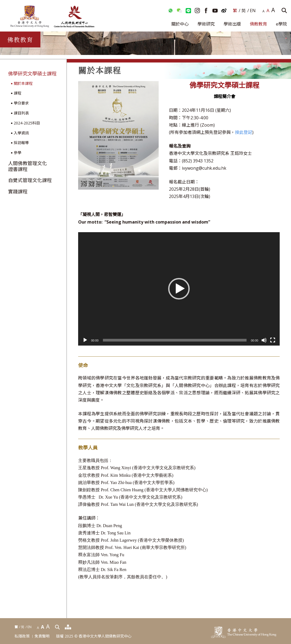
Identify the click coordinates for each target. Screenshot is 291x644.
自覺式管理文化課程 (30, 180)
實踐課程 (18, 192)
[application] (179, 289)
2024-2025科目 (27, 123)
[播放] (85, 340)
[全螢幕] (273, 340)
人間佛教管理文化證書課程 (27, 166)
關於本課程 (23, 84)
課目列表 (21, 113)
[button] (179, 289)
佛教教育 (258, 24)
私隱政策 (22, 636)
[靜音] (264, 340)
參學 (18, 153)
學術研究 (206, 24)
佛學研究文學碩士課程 (32, 74)
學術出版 (232, 24)
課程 (18, 93)
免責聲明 (42, 636)
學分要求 (21, 103)
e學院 (281, 24)
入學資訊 (21, 133)
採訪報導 (21, 143)
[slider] (175, 340)
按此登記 (244, 132)
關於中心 (180, 24)
